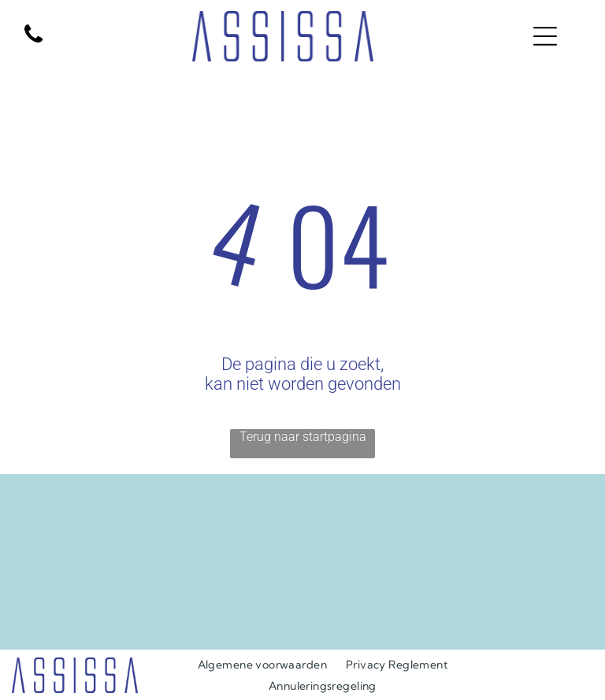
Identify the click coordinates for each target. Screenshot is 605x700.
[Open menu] (545, 36)
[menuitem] (262, 664)
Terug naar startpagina (303, 437)
